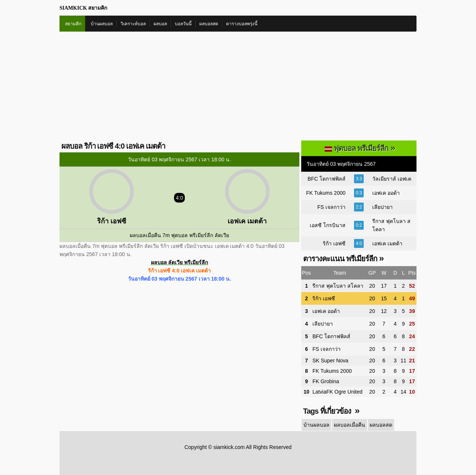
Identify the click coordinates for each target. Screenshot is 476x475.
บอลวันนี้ (183, 24)
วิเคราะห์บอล (133, 24)
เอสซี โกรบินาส (328, 225)
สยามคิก (73, 24)
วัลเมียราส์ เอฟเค (392, 179)
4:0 (359, 243)
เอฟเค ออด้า (386, 193)
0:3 (359, 193)
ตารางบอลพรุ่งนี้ (242, 24)
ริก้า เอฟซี (334, 243)
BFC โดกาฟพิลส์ (327, 179)
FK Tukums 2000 (326, 193)
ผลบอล (160, 24)
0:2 (359, 225)
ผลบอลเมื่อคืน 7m (150, 235)
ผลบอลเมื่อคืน (350, 425)
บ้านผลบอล (102, 24)
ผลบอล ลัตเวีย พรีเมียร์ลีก (180, 262)
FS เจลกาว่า (331, 207)
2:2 (359, 207)
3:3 (359, 179)
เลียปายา (382, 207)
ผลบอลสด (209, 24)
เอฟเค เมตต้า (387, 243)
